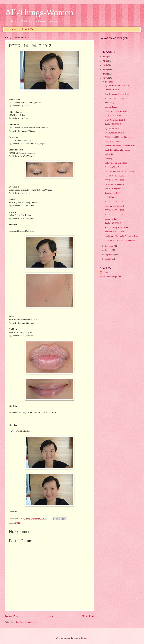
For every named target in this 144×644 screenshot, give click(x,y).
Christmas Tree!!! (112, 167)
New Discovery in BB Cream (116, 228)
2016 (105, 61)
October (109, 250)
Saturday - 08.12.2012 (114, 193)
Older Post (88, 616)
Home (12, 29)
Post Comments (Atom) (26, 622)
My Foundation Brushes (114, 133)
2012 (105, 78)
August (108, 259)
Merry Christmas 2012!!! (115, 120)
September (110, 255)
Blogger (84, 638)
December (110, 82)
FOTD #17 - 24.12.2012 (114, 98)
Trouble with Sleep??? (114, 141)
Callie (105, 273)
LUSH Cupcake (111, 197)
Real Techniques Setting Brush (117, 94)
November (110, 246)
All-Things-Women (39, 12)
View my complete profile (110, 276)
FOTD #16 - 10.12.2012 (114, 176)
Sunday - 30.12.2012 (113, 90)
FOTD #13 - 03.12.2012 (114, 210)
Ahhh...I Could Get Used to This (118, 137)
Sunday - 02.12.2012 (113, 223)
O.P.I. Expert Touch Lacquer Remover (120, 240)
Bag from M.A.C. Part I (114, 232)
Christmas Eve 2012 (113, 116)
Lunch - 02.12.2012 (113, 219)
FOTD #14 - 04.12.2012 (114, 202)
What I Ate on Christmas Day (117, 111)
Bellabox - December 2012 (115, 184)
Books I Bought (111, 107)
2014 (105, 70)
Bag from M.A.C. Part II (114, 206)
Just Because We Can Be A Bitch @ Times (122, 236)
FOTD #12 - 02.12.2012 (114, 215)
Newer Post (12, 616)
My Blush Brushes (112, 128)
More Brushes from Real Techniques (119, 172)
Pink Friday (109, 103)
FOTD (18, 523)
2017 (105, 57)
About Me (28, 29)
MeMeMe (109, 154)
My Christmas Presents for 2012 (118, 85)
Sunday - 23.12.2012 (113, 124)
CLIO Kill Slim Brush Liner (116, 163)
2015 (105, 65)
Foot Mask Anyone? (113, 189)
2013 (105, 74)
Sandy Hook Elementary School (117, 150)
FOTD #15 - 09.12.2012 (114, 180)
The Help (108, 159)
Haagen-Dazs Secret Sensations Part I (120, 146)
